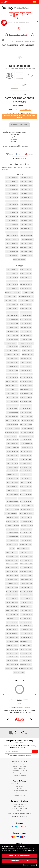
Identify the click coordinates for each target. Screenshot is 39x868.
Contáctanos (19, 788)
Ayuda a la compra (20, 761)
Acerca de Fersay (20, 781)
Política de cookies (20, 768)
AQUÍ (30, 850)
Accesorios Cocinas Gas (8, 42)
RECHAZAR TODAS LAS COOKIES (19, 856)
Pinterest (29, 154)
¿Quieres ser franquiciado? (19, 791)
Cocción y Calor (31, 40)
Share (19, 154)
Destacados (20, 680)
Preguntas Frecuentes (20, 775)
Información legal (19, 764)
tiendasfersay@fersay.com (20, 817)
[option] (19, 694)
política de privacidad (26, 755)
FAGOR (21, 266)
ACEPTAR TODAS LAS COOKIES (19, 861)
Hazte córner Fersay (19, 795)
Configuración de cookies (20, 771)
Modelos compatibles (19, 164)
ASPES (20, 174)
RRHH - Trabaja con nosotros (20, 784)
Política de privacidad (19, 766)
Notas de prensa (20, 793)
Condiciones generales (20, 773)
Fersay (8, 8)
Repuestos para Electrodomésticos (15, 40)
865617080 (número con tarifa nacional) (19, 814)
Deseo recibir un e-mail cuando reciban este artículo (20, 116)
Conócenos (19, 786)
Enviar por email (20, 159)
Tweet (10, 154)
